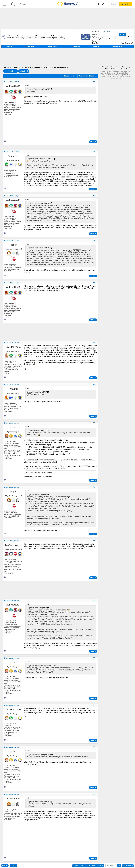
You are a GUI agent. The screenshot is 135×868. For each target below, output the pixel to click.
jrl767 (13, 428)
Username (96, 31)
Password (96, 34)
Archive (111, 67)
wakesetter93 (13, 86)
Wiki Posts (52, 46)
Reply (11, 71)
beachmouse (13, 799)
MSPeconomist (13, 545)
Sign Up (126, 4)
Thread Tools (69, 76)
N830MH (13, 389)
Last (101, 866)
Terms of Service (122, 69)
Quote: (28, 85)
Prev (82, 866)
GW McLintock (13, 347)
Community (29, 46)
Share (13, 865)
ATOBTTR (13, 156)
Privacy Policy (100, 39)
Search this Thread (86, 76)
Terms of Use (127, 37)
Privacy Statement (111, 69)
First (75, 866)
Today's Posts (76, 46)
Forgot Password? (127, 43)
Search (96, 46)
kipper (13, 245)
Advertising (118, 67)
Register (95, 43)
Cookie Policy (126, 67)
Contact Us (105, 67)
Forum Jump (128, 866)
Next (94, 866)
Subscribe (24, 71)
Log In (114, 4)
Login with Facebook (86, 37)
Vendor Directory (119, 46)
